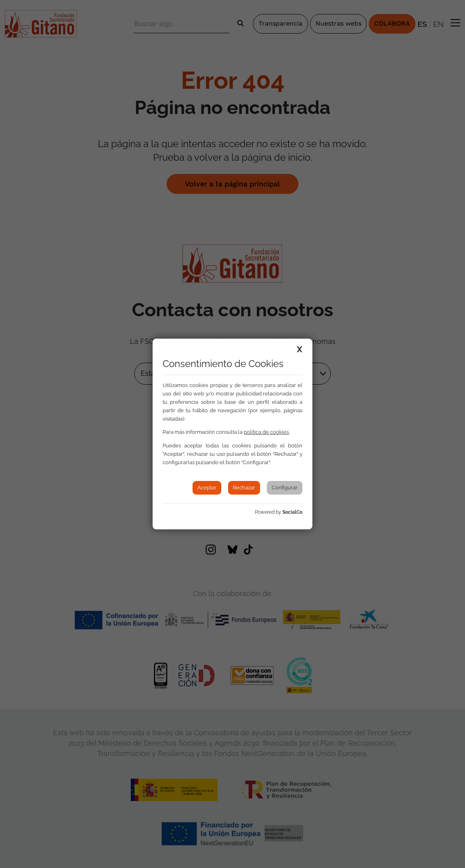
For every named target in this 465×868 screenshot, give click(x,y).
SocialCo (292, 512)
